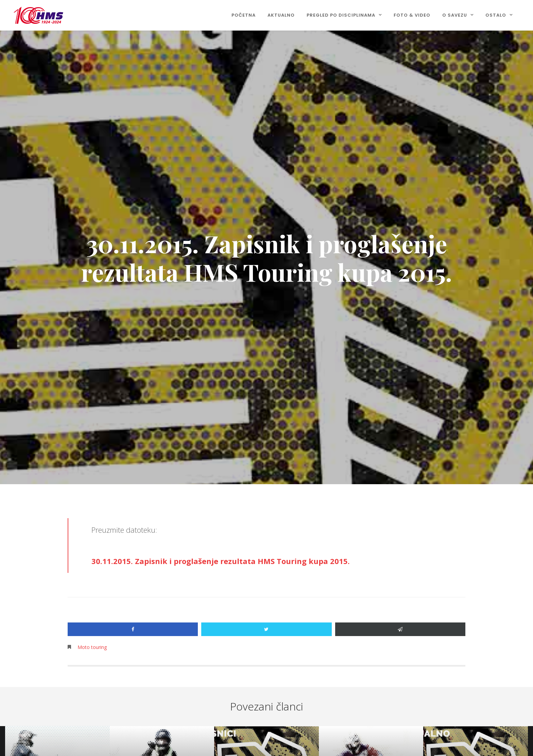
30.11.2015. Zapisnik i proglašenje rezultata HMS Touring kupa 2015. (221, 561)
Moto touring (92, 647)
